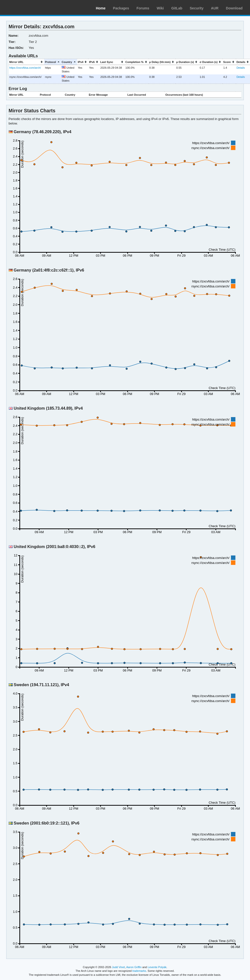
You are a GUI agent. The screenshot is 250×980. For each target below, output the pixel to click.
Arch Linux (27, 7)
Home (101, 8)
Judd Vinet (119, 967)
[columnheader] (26, 62)
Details (241, 68)
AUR (215, 8)
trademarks (139, 971)
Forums (143, 8)
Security (197, 8)
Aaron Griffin (134, 967)
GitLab (177, 8)
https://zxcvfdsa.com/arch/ (25, 68)
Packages (121, 8)
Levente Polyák (157, 967)
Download (234, 8)
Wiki (160, 8)
